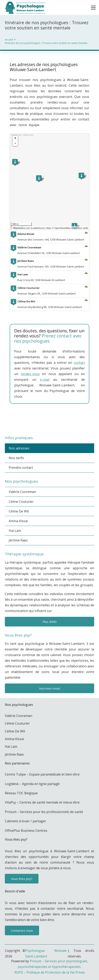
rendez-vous (30, 374)
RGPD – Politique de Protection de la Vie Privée (50, 972)
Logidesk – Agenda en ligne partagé (32, 784)
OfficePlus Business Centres (26, 831)
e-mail (45, 380)
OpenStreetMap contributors (68, 228)
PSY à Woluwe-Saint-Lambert (51, 423)
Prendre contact (21, 468)
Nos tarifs (16, 458)
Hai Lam (15, 531)
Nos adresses (19, 448)
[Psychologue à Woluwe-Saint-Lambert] (25, 8)
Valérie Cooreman (22, 492)
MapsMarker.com (21, 228)
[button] (93, 8)
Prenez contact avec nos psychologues (48, 338)
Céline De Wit (19, 511)
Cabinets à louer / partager (26, 821)
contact (79, 363)
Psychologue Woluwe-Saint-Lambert (46, 953)
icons (42, 228)
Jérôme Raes (18, 540)
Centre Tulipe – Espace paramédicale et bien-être (42, 774)
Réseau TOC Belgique (21, 793)
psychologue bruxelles (47, 418)
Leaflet (35, 228)
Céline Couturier (21, 502)
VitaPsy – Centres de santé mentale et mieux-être (42, 802)
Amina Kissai (18, 521)
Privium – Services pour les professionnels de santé (44, 812)
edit (86, 228)
